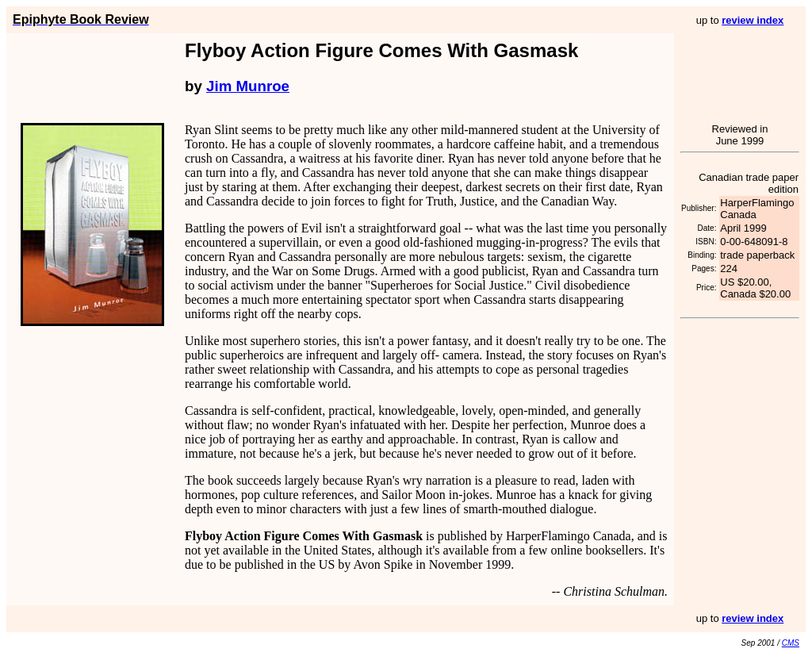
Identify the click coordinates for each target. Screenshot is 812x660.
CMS (791, 643)
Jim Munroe (248, 86)
